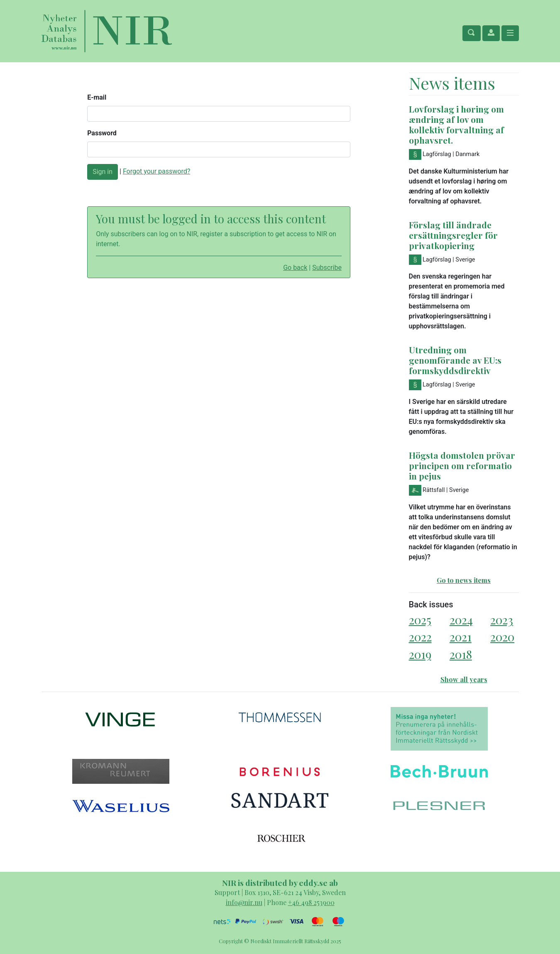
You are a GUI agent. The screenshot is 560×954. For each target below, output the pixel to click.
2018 (461, 654)
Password (102, 133)
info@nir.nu (244, 902)
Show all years (464, 679)
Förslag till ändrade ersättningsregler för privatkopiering (453, 235)
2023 (502, 620)
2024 (461, 620)
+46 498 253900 (311, 902)
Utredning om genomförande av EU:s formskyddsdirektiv (455, 360)
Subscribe (327, 268)
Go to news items (464, 580)
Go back (295, 268)
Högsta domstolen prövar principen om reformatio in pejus (462, 465)
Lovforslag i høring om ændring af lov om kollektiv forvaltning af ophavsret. (456, 124)
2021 (461, 637)
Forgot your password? (157, 171)
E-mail (97, 97)
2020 (502, 637)
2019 (420, 654)
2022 (420, 637)
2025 (420, 620)
